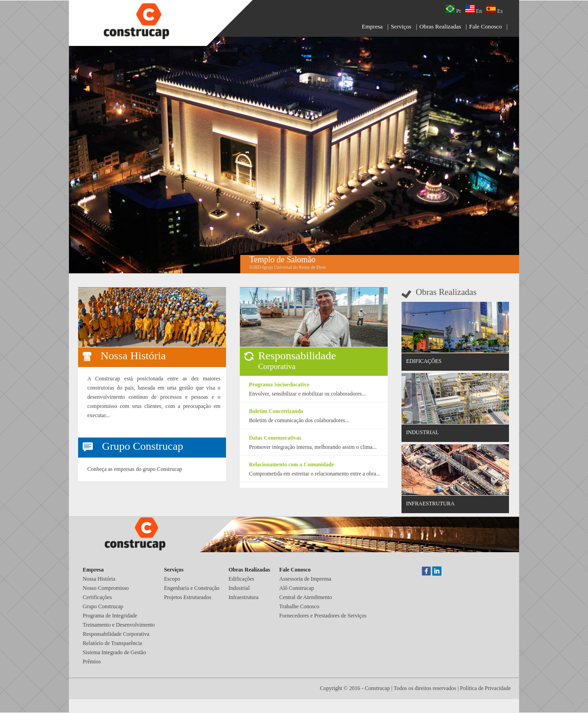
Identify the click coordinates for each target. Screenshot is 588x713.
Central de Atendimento (306, 597)
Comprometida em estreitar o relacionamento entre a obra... (315, 474)
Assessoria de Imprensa (305, 579)
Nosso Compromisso (106, 588)
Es (495, 9)
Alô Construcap (297, 588)
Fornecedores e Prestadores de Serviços (323, 616)
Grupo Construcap (103, 606)
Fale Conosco (485, 26)
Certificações (97, 597)
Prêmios (92, 662)
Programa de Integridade (110, 616)
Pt (453, 9)
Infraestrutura (244, 597)
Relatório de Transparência (112, 643)
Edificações (242, 579)
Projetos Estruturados (188, 597)
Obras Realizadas (440, 26)
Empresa (372, 26)
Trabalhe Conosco (299, 606)
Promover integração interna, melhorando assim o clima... (313, 447)
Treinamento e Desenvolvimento (119, 625)
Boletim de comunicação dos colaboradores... (299, 420)
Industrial (239, 588)
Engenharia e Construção (192, 588)
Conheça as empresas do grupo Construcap (135, 469)
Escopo (172, 579)
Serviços (401, 26)
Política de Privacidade (485, 688)
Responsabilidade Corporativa (116, 634)
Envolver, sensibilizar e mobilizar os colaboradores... (307, 394)
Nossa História (99, 579)
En (474, 9)
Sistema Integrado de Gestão (114, 652)
